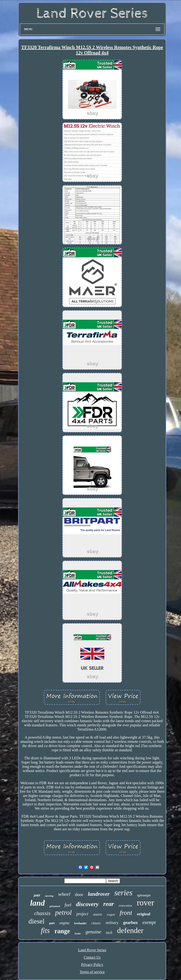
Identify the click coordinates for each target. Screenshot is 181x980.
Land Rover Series (92, 950)
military (112, 923)
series (123, 893)
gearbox (130, 923)
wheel (64, 894)
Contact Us (92, 957)
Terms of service (92, 972)
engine (64, 923)
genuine (93, 932)
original (144, 914)
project (82, 914)
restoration (125, 906)
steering (49, 896)
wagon (111, 914)
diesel (37, 921)
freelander (80, 923)
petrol (64, 912)
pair (37, 895)
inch (109, 933)
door (79, 894)
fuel (68, 905)
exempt (149, 922)
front (126, 913)
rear (109, 904)
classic (96, 923)
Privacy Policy (92, 965)
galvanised (55, 906)
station (98, 914)
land (37, 903)
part (52, 923)
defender (130, 930)
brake (78, 933)
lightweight (144, 896)
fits (45, 930)
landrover (99, 894)
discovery (87, 904)
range (62, 931)
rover (145, 903)
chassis (42, 913)
